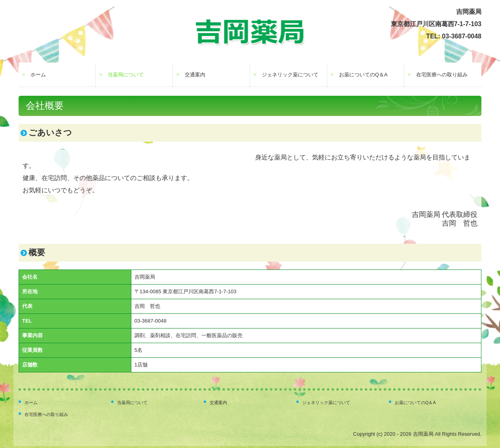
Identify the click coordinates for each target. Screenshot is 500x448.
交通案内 (195, 75)
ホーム (38, 75)
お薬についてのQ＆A (363, 75)
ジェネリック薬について (290, 75)
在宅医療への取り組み (442, 75)
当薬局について (126, 75)
